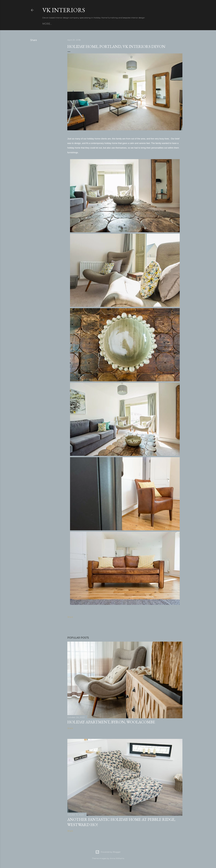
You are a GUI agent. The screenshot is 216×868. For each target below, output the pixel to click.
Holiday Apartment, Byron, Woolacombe (111, 722)
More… (47, 24)
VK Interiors (64, 10)
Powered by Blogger (108, 852)
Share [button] (34, 40)
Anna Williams (117, 858)
